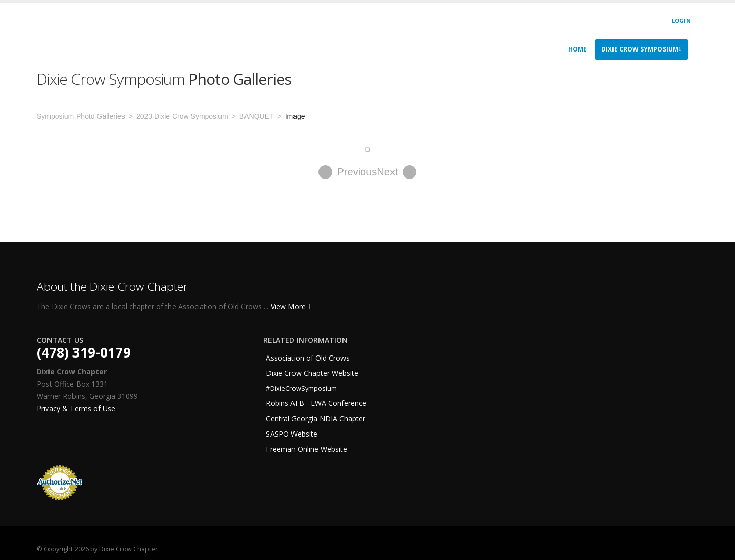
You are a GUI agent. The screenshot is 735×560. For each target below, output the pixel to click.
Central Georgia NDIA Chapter (316, 418)
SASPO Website (292, 434)
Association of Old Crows (308, 358)
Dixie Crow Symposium (641, 49)
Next (397, 172)
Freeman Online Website (307, 449)
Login (681, 21)
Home (578, 49)
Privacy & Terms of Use (76, 408)
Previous (348, 172)
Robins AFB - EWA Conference (316, 403)
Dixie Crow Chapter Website (312, 373)
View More (290, 306)
